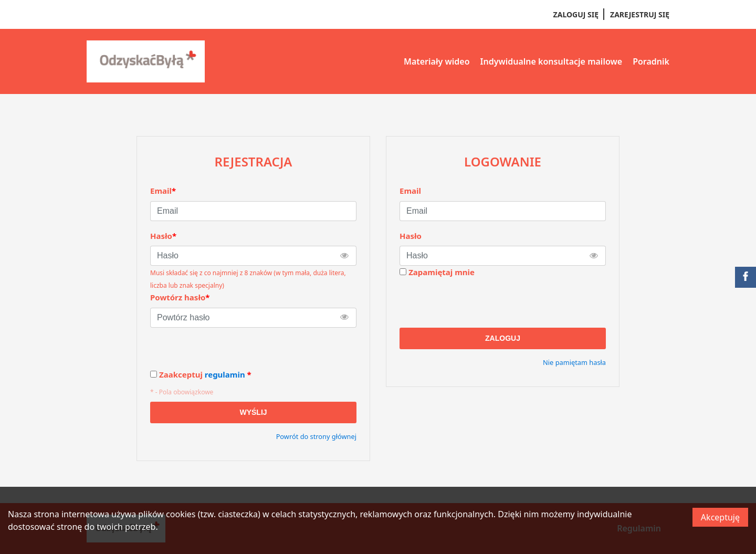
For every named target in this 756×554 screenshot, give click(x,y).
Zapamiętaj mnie (442, 272)
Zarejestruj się (640, 14)
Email (410, 191)
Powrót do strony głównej (316, 436)
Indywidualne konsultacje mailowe (552, 61)
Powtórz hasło (180, 297)
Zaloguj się (576, 14)
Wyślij (253, 412)
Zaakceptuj (205, 375)
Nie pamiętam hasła (574, 362)
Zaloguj (503, 338)
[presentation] (479, 303)
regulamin (225, 374)
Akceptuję (720, 517)
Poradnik (651, 61)
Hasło (411, 236)
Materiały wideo (437, 61)
